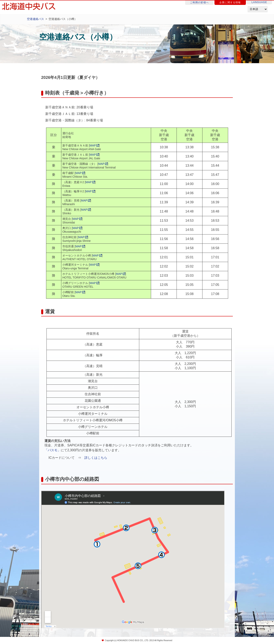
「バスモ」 (53, 450)
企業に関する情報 (230, 2)
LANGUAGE (259, 2)
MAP (93, 145)
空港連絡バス (35, 19)
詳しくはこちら (96, 458)
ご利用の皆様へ (199, 2)
